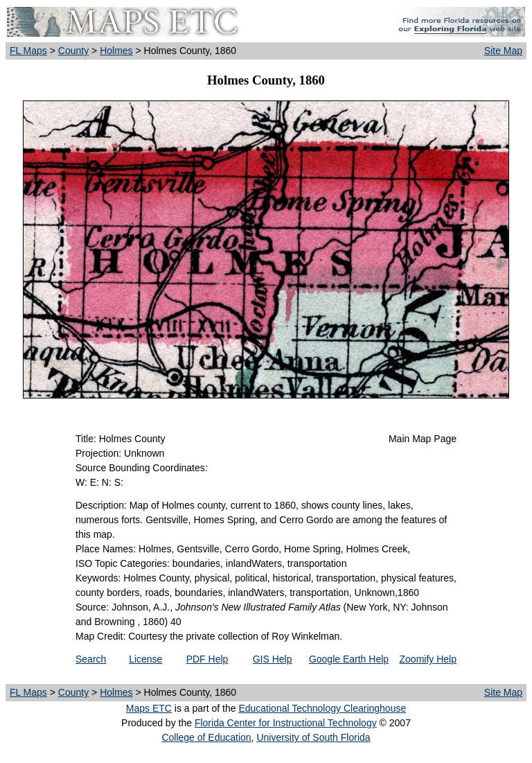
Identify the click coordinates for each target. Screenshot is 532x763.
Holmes (116, 51)
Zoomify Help (428, 659)
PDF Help (207, 659)
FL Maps (28, 51)
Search (91, 659)
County (73, 51)
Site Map (503, 51)
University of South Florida (313, 737)
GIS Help (273, 659)
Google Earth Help (349, 659)
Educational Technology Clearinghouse (322, 708)
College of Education (206, 737)
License (145, 659)
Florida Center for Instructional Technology (286, 723)
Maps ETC (149, 708)
